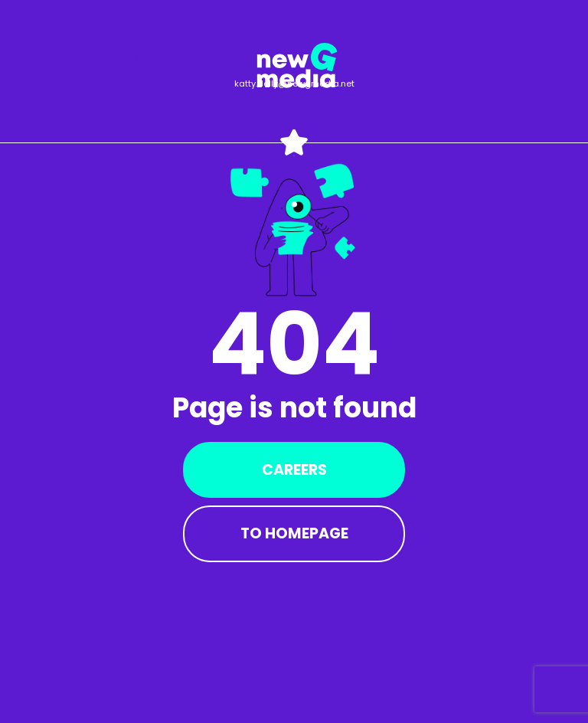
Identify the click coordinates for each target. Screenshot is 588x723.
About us (131, 65)
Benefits (234, 58)
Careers (294, 470)
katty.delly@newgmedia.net (294, 83)
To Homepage (294, 533)
